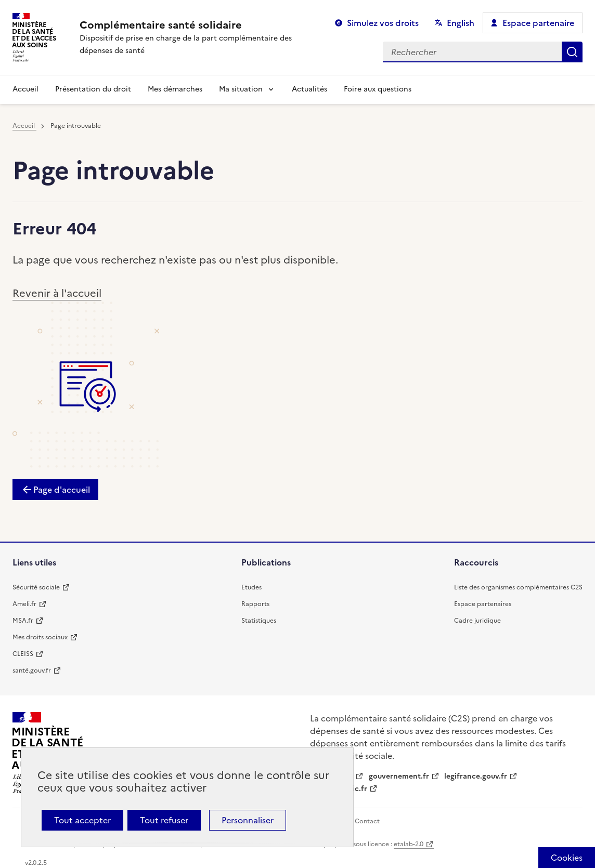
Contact (367, 821)
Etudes (251, 587)
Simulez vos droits (383, 23)
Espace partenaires (483, 604)
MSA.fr (23, 621)
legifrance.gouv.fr (476, 776)
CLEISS (23, 654)
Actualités (309, 89)
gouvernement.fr (399, 776)
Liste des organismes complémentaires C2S (518, 587)
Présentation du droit (93, 89)
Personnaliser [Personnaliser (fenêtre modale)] (248, 820)
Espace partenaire (538, 23)
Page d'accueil (62, 490)
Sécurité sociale (36, 587)
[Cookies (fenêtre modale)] (567, 858)
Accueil (25, 89)
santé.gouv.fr (32, 670)
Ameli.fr (24, 604)
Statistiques (259, 621)
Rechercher (572, 52)
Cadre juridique (477, 621)
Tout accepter (82, 820)
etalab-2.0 (409, 844)
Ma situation (241, 89)
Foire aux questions (378, 89)
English (461, 23)
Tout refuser (164, 820)
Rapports (255, 604)
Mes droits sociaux (40, 637)
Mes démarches (175, 89)
